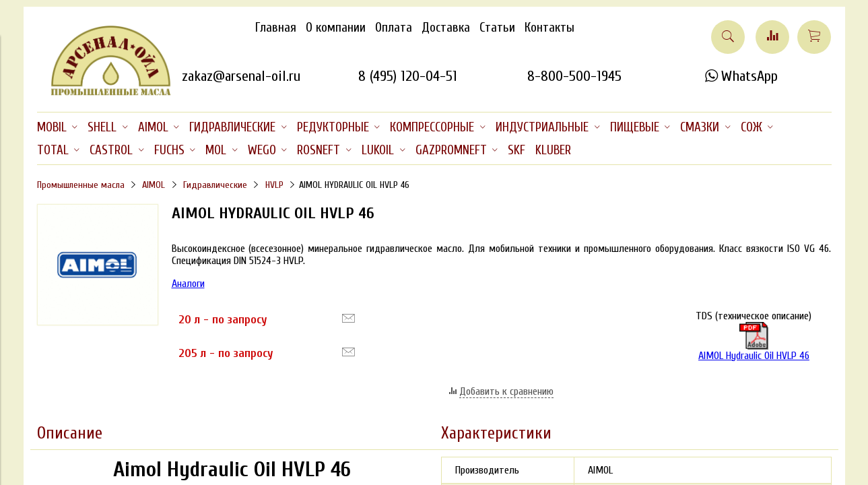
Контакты (549, 28)
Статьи (497, 28)
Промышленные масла (81, 185)
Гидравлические (215, 185)
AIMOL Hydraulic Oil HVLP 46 (754, 342)
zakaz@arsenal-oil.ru (241, 76)
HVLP (274, 185)
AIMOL (154, 185)
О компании (336, 28)
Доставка (446, 28)
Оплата (394, 28)
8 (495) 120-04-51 (408, 76)
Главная (276, 28)
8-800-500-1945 (574, 76)
